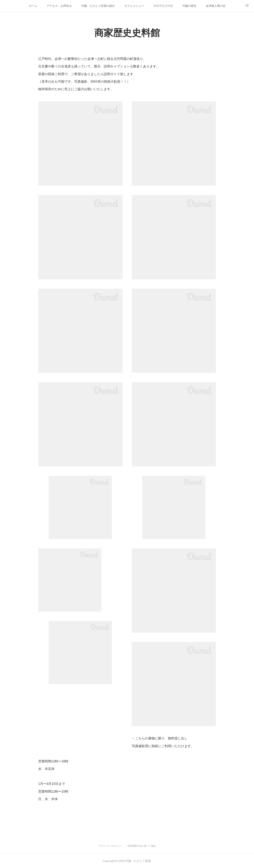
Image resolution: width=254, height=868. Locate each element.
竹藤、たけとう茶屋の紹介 (98, 6)
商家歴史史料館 (163, 6)
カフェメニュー (134, 6)
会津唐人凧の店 (216, 6)
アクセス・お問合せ (59, 6)
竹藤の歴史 (189, 6)
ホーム (33, 6)
